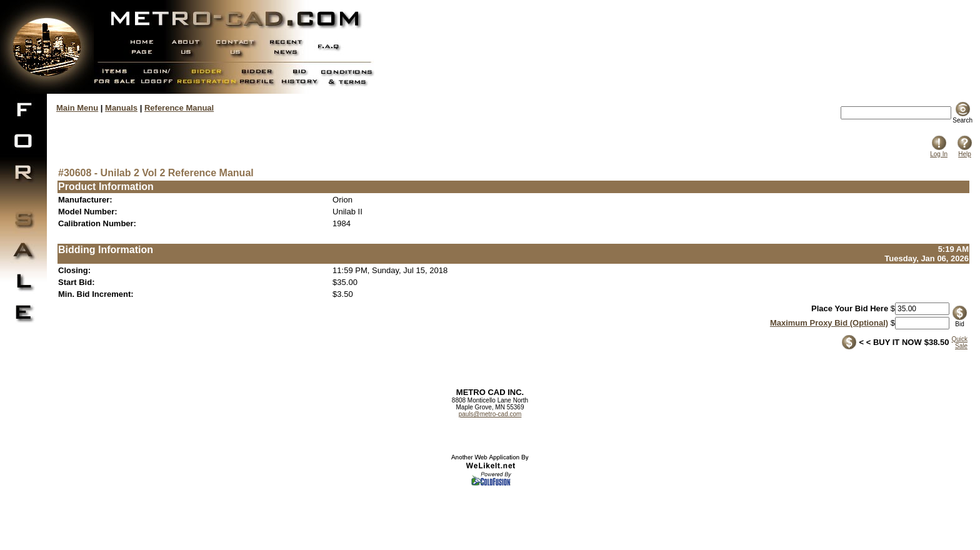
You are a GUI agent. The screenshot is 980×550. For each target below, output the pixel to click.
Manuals (121, 108)
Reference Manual (179, 108)
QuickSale (959, 342)
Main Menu (77, 108)
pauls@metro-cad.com (490, 414)
